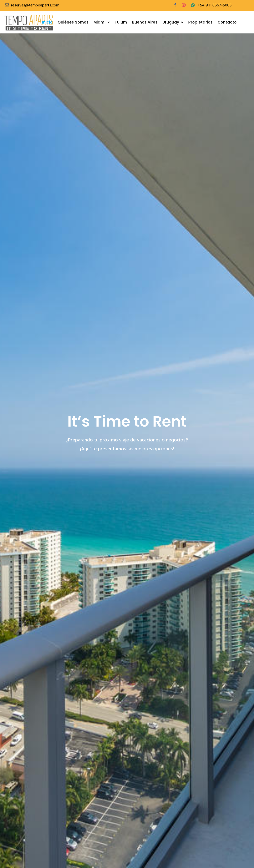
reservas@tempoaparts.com (35, 5)
